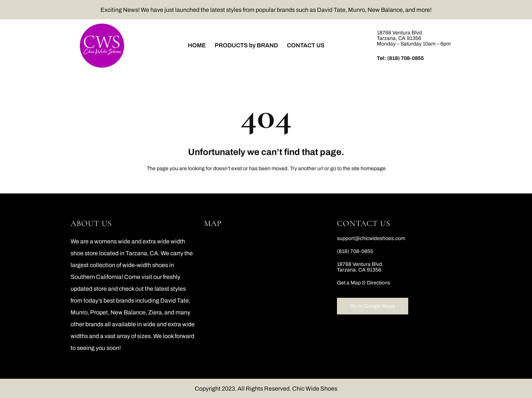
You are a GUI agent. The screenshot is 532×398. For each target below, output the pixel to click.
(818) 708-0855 (405, 58)
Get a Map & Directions (364, 283)
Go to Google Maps (373, 306)
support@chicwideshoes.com (371, 238)
